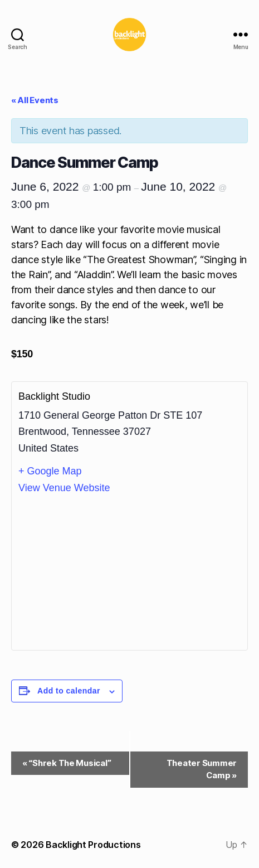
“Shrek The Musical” (67, 763)
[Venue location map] (129, 572)
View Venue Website (64, 488)
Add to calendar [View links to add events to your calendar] (69, 691)
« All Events (35, 100)
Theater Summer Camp (202, 769)
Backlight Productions (93, 845)
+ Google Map (50, 471)
